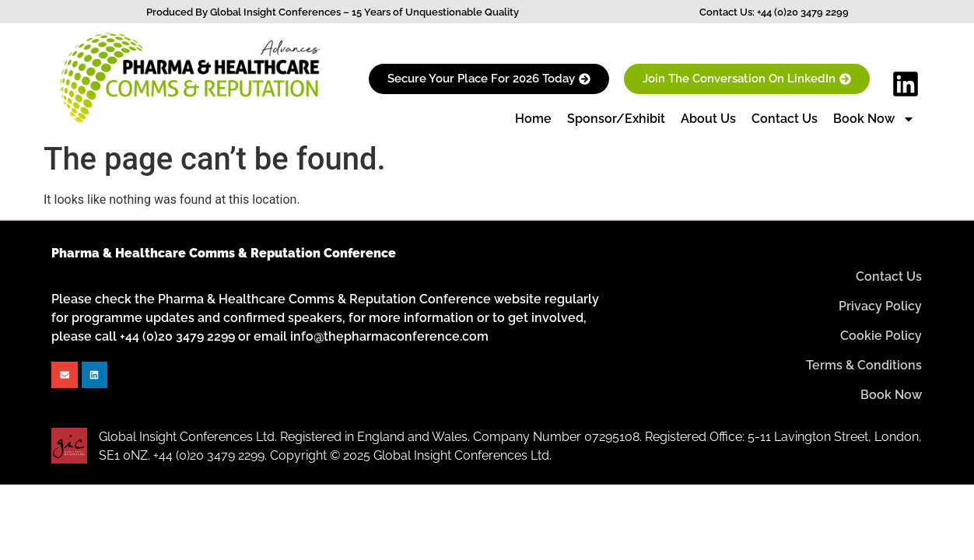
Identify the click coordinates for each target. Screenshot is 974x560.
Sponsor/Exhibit (616, 119)
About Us (708, 119)
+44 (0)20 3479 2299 (803, 12)
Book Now (874, 119)
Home (533, 119)
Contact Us (785, 119)
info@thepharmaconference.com (389, 336)
